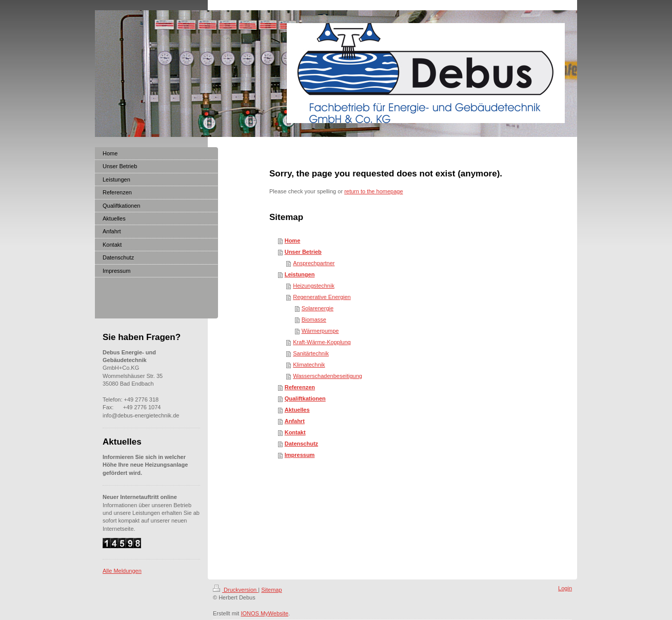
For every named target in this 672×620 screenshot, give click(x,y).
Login (565, 588)
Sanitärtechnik (311, 353)
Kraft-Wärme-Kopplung (322, 342)
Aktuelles (297, 410)
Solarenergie (318, 308)
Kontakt (295, 432)
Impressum (300, 455)
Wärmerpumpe (320, 331)
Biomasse (314, 319)
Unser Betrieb (303, 252)
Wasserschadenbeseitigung (328, 376)
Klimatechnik (309, 365)
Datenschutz (301, 444)
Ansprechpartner (314, 263)
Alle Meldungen (122, 571)
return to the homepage (373, 191)
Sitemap (271, 590)
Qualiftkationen (305, 398)
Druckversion (235, 590)
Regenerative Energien (322, 297)
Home (293, 241)
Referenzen (300, 387)
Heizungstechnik (314, 286)
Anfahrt (295, 421)
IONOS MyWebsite (264, 613)
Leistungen (300, 274)
